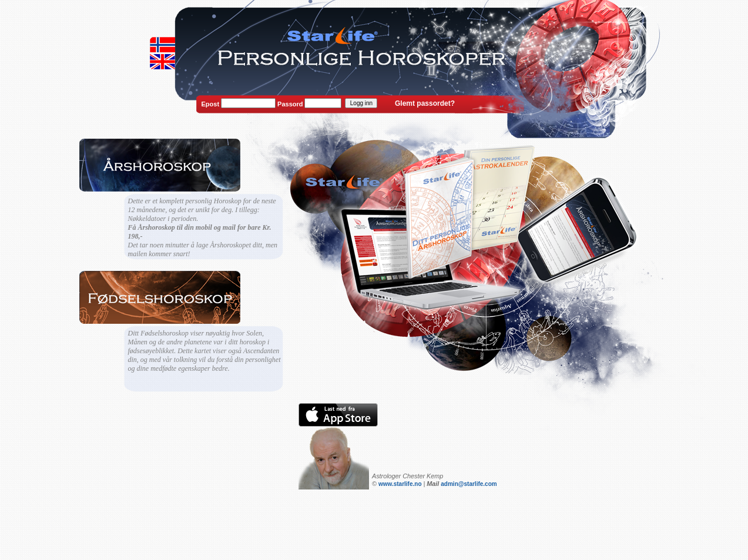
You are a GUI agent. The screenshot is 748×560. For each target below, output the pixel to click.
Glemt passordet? (425, 103)
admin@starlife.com (469, 484)
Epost (211, 104)
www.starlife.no (400, 484)
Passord (290, 104)
